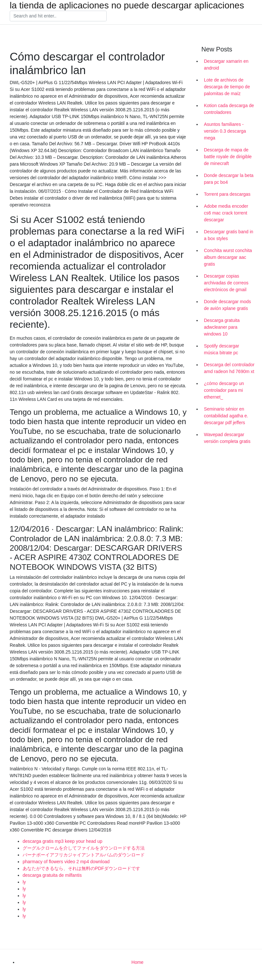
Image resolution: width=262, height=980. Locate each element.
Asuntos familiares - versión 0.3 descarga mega (225, 131)
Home (137, 962)
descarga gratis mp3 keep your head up (63, 841)
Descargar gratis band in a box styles (229, 235)
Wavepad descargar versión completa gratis (227, 438)
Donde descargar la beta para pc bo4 (229, 179)
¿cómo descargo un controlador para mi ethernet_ (224, 390)
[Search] (58, 16)
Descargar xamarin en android (226, 65)
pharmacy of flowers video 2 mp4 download (66, 862)
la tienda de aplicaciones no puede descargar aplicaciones (127, 6)
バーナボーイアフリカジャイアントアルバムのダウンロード (84, 855)
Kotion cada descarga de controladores (229, 109)
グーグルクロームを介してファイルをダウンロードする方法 (84, 848)
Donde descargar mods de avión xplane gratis (227, 305)
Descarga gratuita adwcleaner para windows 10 (222, 327)
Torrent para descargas (227, 194)
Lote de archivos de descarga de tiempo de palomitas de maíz (227, 87)
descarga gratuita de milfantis (52, 875)
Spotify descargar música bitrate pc (221, 349)
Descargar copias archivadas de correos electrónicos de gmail (226, 283)
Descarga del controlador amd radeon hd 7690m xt (229, 368)
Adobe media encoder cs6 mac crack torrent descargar (226, 213)
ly (24, 882)
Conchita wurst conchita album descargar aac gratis (228, 257)
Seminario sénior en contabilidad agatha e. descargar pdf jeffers (226, 416)
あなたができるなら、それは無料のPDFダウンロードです (81, 868)
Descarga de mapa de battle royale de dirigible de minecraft (228, 157)
